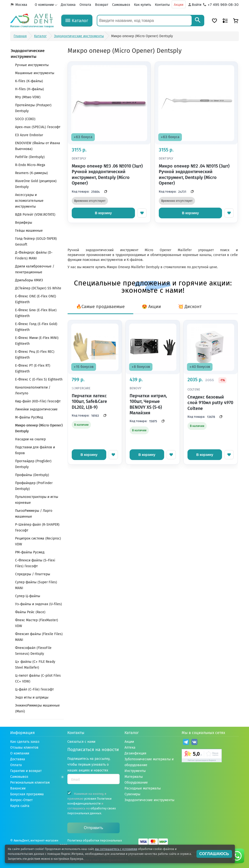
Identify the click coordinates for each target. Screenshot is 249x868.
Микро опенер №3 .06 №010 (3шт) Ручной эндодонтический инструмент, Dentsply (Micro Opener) (107, 175)
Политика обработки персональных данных (95, 843)
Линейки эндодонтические (36, 409)
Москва (21, 5)
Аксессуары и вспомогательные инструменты (29, 201)
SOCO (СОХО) (25, 119)
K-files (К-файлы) (29, 81)
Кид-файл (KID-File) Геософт (38, 401)
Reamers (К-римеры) (31, 173)
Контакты (162, 5)
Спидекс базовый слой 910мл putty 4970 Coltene (210, 403)
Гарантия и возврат (26, 771)
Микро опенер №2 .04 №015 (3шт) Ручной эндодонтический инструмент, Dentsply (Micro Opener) (194, 175)
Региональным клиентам (30, 783)
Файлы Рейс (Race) (30, 612)
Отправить (93, 828)
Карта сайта (20, 806)
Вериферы (24, 223)
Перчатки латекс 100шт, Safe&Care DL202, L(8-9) (89, 402)
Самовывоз (121, 5)
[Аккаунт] (194, 5)
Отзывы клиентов (24, 748)
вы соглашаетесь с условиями (116, 849)
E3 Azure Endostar (29, 135)
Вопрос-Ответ (21, 800)
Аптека (130, 748)
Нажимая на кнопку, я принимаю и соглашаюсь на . (92, 803)
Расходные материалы (143, 788)
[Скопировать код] (104, 192)
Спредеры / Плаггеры (33, 574)
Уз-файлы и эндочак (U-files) (39, 604)
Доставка (68, 5)
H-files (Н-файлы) (30, 89)
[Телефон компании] (221, 5)
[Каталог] (77, 21)
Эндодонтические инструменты (149, 800)
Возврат (102, 5)
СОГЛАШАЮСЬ (214, 854)
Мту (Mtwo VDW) (28, 97)
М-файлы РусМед (29, 417)
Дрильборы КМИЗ (29, 280)
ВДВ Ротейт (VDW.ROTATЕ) (35, 215)
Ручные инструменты (32, 65)
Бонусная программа (27, 794)
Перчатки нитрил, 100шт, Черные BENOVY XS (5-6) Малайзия (148, 404)
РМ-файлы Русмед (30, 552)
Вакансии (18, 788)
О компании (44, 5)
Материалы (134, 777)
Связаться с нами (81, 742)
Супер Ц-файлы (28, 596)
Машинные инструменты (35, 73)
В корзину (103, 213)
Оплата (85, 5)
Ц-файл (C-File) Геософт (34, 689)
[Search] (198, 21)
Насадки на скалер (30, 439)
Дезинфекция (135, 753)
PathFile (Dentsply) (30, 157)
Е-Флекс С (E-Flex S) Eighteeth (39, 379)
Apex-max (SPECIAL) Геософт (38, 127)
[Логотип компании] (32, 21)
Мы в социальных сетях (203, 733)
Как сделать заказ (25, 742)
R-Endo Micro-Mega (30, 165)
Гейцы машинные (29, 231)
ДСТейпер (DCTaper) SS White (38, 288)
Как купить (142, 5)
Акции (179, 5)
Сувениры (132, 794)
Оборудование (136, 783)
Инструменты (135, 771)
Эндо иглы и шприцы (32, 697)
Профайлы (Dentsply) (32, 475)
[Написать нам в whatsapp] (237, 856)
